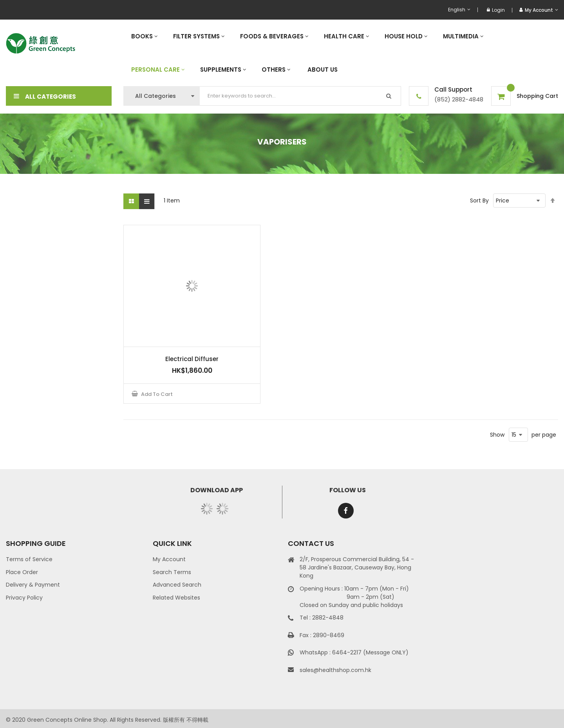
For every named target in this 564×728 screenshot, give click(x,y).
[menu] (341, 53)
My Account (169, 559)
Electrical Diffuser (192, 359)
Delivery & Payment (33, 585)
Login (496, 10)
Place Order (22, 572)
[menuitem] (144, 36)
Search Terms (172, 572)
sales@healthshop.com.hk (335, 670)
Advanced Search (177, 585)
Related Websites (176, 598)
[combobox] (300, 96)
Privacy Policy (24, 598)
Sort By (479, 201)
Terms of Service (29, 559)
